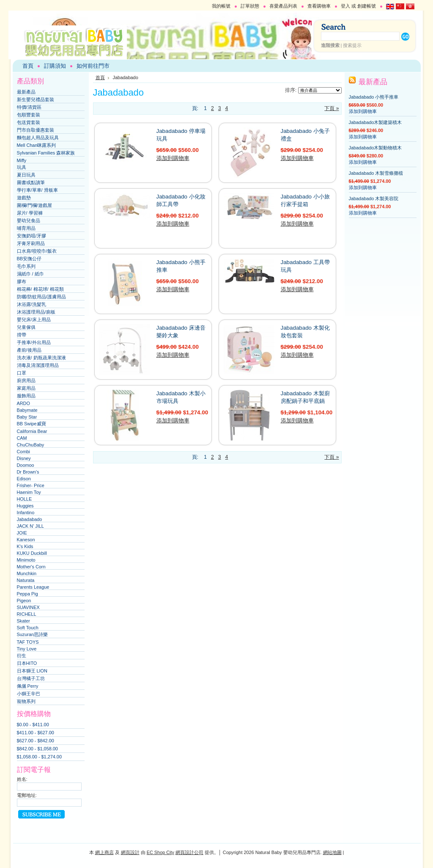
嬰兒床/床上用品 (34, 320)
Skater (23, 621)
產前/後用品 (29, 350)
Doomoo (26, 465)
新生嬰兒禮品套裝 (36, 99)
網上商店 (104, 852)
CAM (22, 438)
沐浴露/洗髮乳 (32, 304)
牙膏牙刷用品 (31, 243)
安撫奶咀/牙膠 (32, 236)
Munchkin (27, 573)
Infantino (26, 513)
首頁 (100, 77)
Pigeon (24, 601)
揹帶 (22, 335)
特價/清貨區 (29, 107)
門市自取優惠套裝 (36, 130)
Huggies (25, 506)
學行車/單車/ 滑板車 (37, 190)
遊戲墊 (24, 198)
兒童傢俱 (26, 327)
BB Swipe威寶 (32, 424)
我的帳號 (221, 6)
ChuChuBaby (31, 445)
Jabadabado (30, 519)
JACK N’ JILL (30, 526)
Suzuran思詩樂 (33, 634)
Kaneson (26, 540)
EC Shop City (160, 852)
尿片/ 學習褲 (30, 213)
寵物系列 (26, 701)
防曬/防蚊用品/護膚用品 (41, 297)
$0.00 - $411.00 (33, 725)
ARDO (23, 403)
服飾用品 (26, 396)
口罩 (22, 373)
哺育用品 (26, 228)
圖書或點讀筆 (31, 182)
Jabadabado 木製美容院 (374, 198)
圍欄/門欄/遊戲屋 (34, 205)
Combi (23, 452)
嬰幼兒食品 (29, 220)
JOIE (22, 533)
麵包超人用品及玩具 (38, 138)
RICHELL (27, 614)
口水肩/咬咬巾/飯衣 (37, 251)
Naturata (26, 580)
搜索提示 (352, 45)
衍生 (22, 656)
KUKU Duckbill (32, 553)
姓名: (22, 779)
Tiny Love (27, 649)
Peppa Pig (27, 594)
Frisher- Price (31, 485)
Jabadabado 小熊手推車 (374, 97)
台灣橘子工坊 (31, 678)
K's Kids (25, 546)
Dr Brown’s (28, 472)
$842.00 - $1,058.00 (37, 749)
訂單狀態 (250, 6)
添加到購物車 (173, 158)
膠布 (22, 281)
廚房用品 (26, 380)
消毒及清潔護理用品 (38, 365)
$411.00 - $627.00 (36, 733)
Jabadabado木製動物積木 (375, 148)
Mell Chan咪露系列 (37, 145)
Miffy (22, 160)
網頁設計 (130, 852)
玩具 (22, 167)
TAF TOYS (28, 642)
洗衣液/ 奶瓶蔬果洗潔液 (41, 358)
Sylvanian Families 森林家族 (46, 153)
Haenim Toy (29, 492)
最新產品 (26, 92)
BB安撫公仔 (29, 259)
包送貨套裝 (29, 122)
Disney (24, 458)
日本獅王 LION (32, 671)
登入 (345, 6)
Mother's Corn (31, 567)
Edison (24, 479)
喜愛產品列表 (283, 6)
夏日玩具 (26, 175)
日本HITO (27, 663)
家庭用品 (26, 388)
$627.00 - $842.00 (36, 741)
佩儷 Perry (28, 686)
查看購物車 (319, 6)
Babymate (27, 410)
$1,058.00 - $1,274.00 (39, 757)
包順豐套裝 (29, 115)
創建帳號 (367, 6)
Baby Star (27, 417)
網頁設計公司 (189, 852)
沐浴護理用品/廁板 (36, 312)
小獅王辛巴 (29, 694)
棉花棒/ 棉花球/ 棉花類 (40, 289)
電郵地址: (27, 795)
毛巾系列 (26, 266)
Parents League (33, 587)
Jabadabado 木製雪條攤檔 (376, 173)
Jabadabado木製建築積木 (375, 122)
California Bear (32, 431)
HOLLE (25, 499)
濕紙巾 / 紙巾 (30, 274)
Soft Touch (28, 628)
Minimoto (26, 560)
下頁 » (332, 108)
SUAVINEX (28, 607)
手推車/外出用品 (34, 342)
